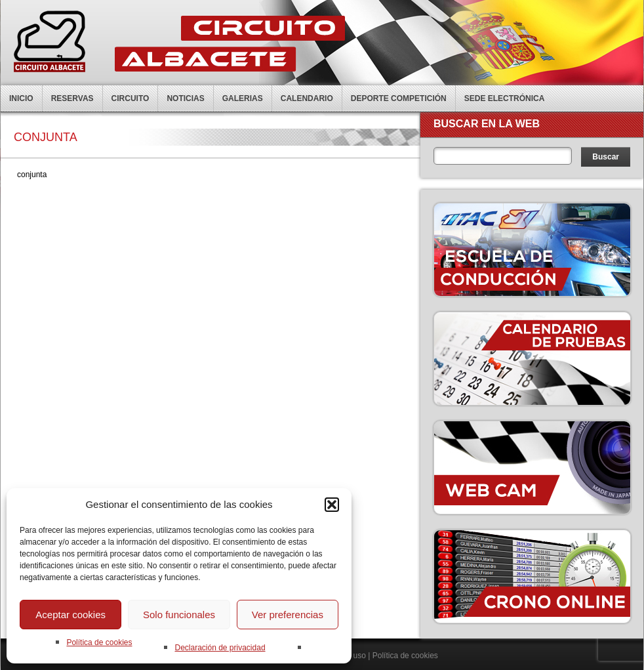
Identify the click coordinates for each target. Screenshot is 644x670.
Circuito (131, 98)
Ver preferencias (288, 615)
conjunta (32, 175)
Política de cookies (99, 642)
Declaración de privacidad (220, 648)
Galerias (243, 98)
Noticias (185, 98)
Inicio (21, 98)
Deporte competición (399, 98)
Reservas (72, 98)
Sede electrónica (505, 98)
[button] (332, 505)
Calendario (307, 98)
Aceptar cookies (70, 615)
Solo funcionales (179, 615)
